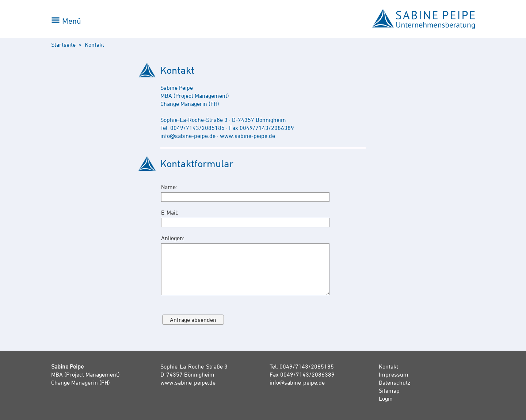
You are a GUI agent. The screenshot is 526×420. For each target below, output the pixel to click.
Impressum (394, 374)
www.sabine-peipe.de (188, 382)
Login (386, 398)
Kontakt (388, 366)
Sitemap (389, 390)
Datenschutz (395, 382)
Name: (169, 187)
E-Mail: (170, 212)
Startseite (63, 45)
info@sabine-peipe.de (297, 382)
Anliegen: (173, 238)
